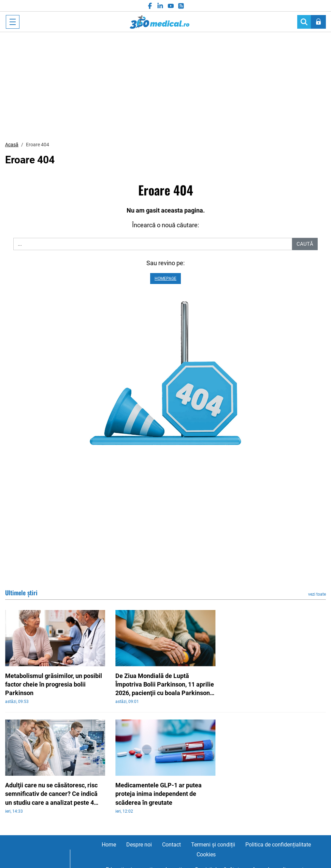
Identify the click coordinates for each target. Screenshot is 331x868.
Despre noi (139, 845)
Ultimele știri (21, 593)
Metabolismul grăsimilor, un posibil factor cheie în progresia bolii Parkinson (54, 684)
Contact (171, 845)
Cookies (206, 855)
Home (109, 845)
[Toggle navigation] (13, 22)
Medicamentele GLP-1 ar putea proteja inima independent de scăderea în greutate (159, 794)
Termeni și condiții (213, 845)
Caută (305, 244)
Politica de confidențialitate (278, 845)
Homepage (165, 279)
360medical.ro (160, 22)
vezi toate (317, 594)
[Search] (304, 22)
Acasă (12, 145)
